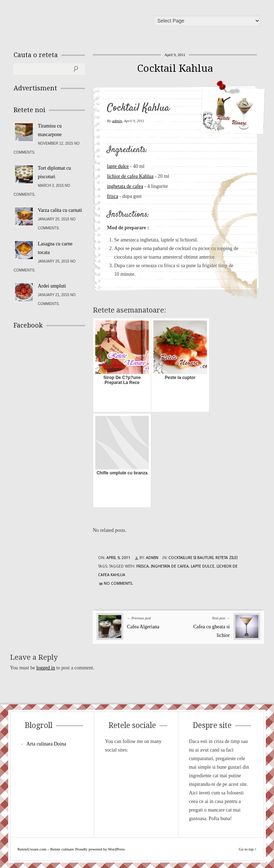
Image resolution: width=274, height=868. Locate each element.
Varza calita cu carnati (60, 210)
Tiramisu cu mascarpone (50, 130)
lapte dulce (118, 166)
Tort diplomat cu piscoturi (54, 172)
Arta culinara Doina (46, 744)
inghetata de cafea (125, 186)
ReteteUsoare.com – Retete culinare (65, 23)
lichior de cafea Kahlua (130, 176)
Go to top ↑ (248, 849)
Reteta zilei (227, 558)
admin (117, 121)
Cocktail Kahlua (175, 68)
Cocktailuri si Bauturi (191, 558)
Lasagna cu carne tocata (55, 248)
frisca (113, 196)
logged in (46, 668)
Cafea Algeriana (143, 627)
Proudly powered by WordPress (100, 849)
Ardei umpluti (52, 286)
